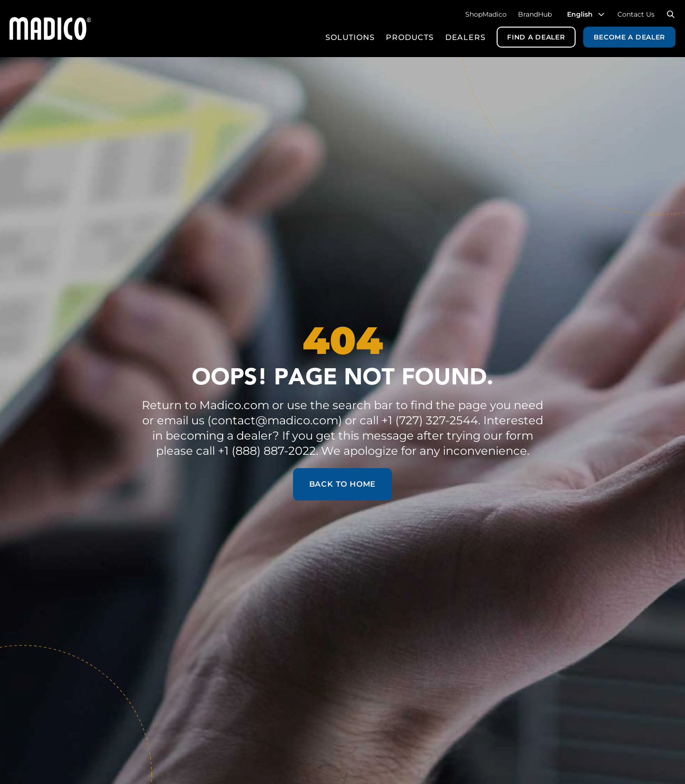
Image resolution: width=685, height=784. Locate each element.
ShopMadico (486, 14)
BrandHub (535, 14)
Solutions (350, 37)
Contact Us (636, 14)
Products (410, 37)
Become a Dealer (630, 37)
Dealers (465, 37)
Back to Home (343, 484)
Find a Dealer (536, 37)
